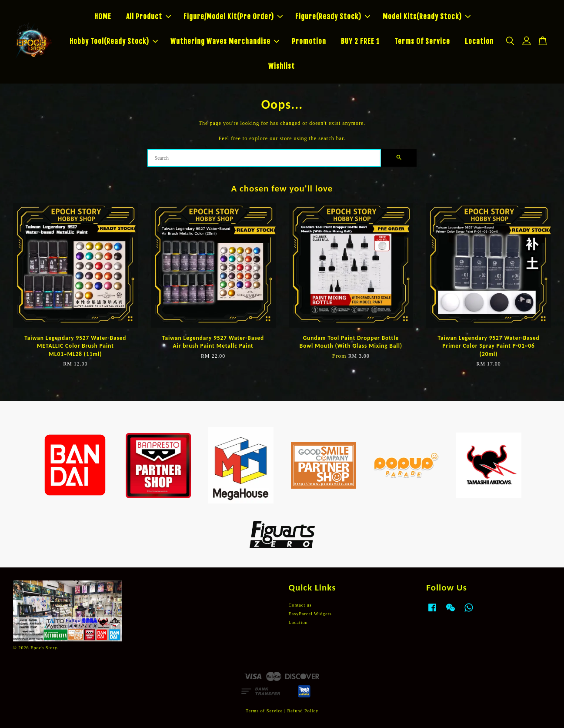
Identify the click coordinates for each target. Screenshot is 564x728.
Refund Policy (303, 711)
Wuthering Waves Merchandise (225, 41)
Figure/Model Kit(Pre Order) (233, 17)
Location (479, 41)
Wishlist (282, 66)
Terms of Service (264, 711)
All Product (149, 17)
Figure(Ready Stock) (333, 17)
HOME (103, 17)
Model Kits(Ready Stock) (427, 17)
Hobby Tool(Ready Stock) (114, 41)
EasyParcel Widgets (310, 614)
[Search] (264, 158)
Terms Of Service (422, 41)
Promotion (309, 41)
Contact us (300, 605)
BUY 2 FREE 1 (360, 41)
